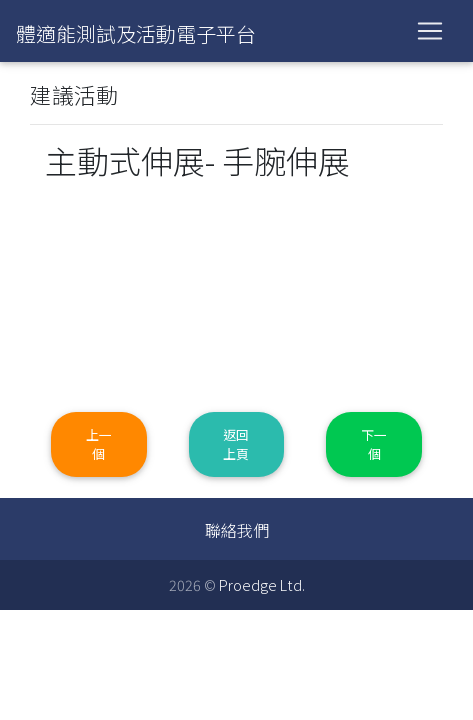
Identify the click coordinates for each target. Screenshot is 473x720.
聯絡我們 (237, 530)
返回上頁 (236, 444)
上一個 (99, 444)
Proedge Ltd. (262, 584)
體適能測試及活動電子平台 (136, 33)
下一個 (374, 444)
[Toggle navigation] (430, 31)
